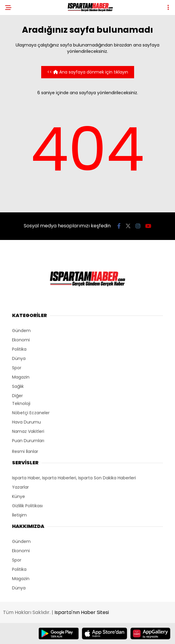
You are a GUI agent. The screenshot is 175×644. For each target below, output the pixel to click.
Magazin (21, 377)
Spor (17, 368)
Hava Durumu (26, 422)
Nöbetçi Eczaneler (31, 413)
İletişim (19, 515)
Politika (19, 349)
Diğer (17, 396)
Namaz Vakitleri (28, 431)
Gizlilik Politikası (27, 506)
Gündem (21, 331)
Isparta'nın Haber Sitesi (82, 612)
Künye (18, 496)
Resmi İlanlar (25, 451)
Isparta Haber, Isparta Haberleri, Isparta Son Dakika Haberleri (74, 478)
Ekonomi (21, 340)
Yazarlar (20, 487)
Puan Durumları (28, 441)
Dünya (19, 358)
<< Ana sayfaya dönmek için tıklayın (88, 72)
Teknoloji (21, 403)
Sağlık (18, 386)
